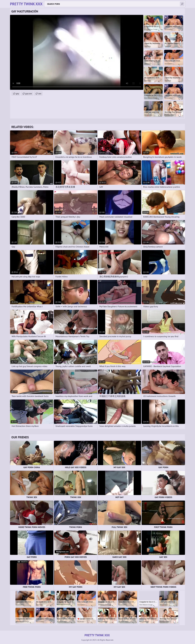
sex (40, 93)
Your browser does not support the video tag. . (77, 52)
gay (17, 93)
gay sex (29, 93)
